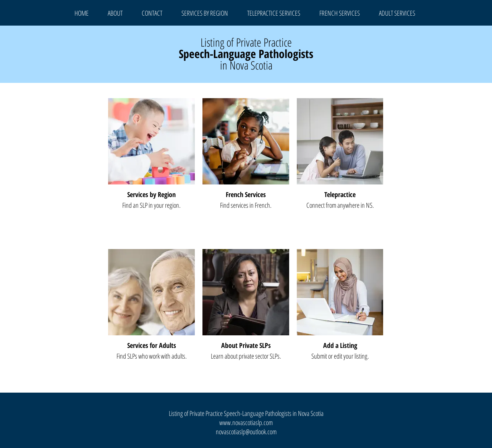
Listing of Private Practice (246, 42)
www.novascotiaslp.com (246, 422)
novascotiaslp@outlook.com (246, 432)
